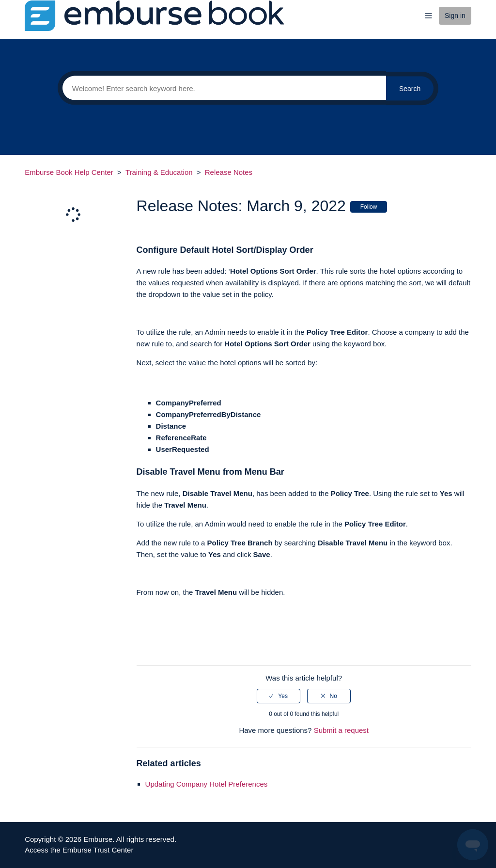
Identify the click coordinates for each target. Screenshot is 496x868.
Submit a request (341, 730)
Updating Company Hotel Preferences (207, 784)
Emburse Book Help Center (69, 172)
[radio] (279, 696)
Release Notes (229, 172)
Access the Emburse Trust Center (79, 850)
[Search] (222, 88)
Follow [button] (369, 207)
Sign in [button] (455, 15)
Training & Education (159, 172)
